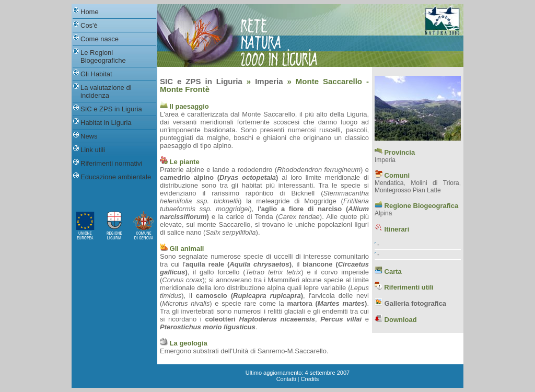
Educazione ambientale (116, 177)
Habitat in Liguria (106, 123)
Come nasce (100, 39)
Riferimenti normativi (111, 163)
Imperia (269, 81)
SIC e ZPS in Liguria (111, 109)
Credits (310, 379)
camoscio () (249, 296)
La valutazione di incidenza (106, 91)
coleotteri (220, 319)
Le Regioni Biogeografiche (103, 56)
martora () (327, 303)
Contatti (286, 379)
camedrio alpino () (219, 177)
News (89, 136)
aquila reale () (239, 264)
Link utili (93, 150)
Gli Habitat (96, 74)
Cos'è (89, 25)
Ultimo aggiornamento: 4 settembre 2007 (298, 373)
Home (90, 12)
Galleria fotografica (415, 303)
